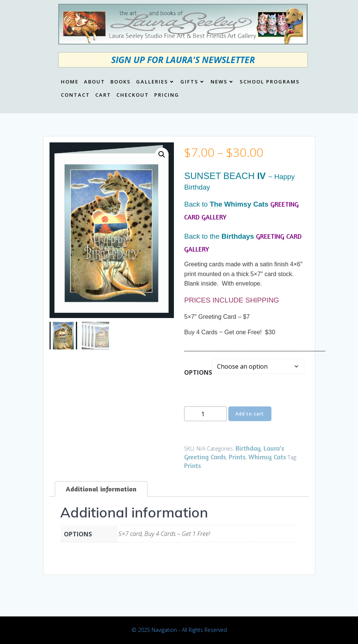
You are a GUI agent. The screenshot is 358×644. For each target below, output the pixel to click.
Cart (103, 95)
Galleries (156, 82)
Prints (237, 457)
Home (70, 82)
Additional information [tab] (101, 489)
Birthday (248, 448)
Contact (75, 95)
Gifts (193, 82)
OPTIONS (198, 372)
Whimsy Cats (267, 457)
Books (121, 82)
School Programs (270, 82)
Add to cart (250, 414)
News (222, 82)
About (95, 82)
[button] (162, 154)
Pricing (167, 95)
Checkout (133, 95)
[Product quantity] (205, 414)
